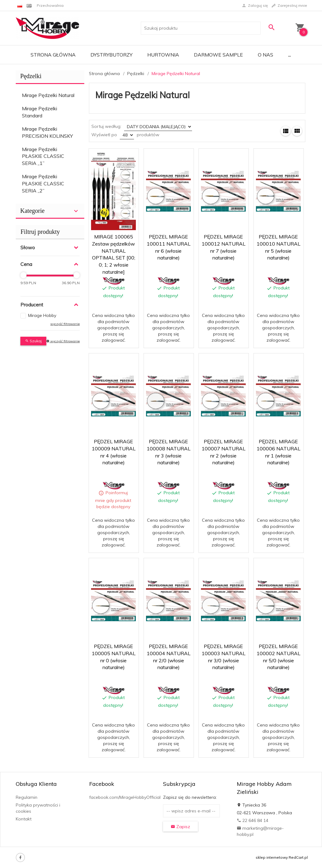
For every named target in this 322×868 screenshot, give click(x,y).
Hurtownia (163, 55)
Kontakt (24, 819)
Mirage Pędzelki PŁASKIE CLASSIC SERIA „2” (43, 183)
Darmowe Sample (218, 55)
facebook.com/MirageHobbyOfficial (125, 797)
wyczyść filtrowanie (65, 324)
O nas (266, 55)
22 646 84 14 (253, 820)
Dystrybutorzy (111, 55)
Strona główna (53, 55)
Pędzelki (31, 76)
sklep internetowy (272, 857)
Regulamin (27, 797)
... (289, 55)
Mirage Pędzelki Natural (48, 95)
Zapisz (180, 827)
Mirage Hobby (42, 315)
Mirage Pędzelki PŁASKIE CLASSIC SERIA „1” (43, 156)
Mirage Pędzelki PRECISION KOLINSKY (47, 132)
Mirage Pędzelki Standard (40, 112)
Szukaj (33, 341)
